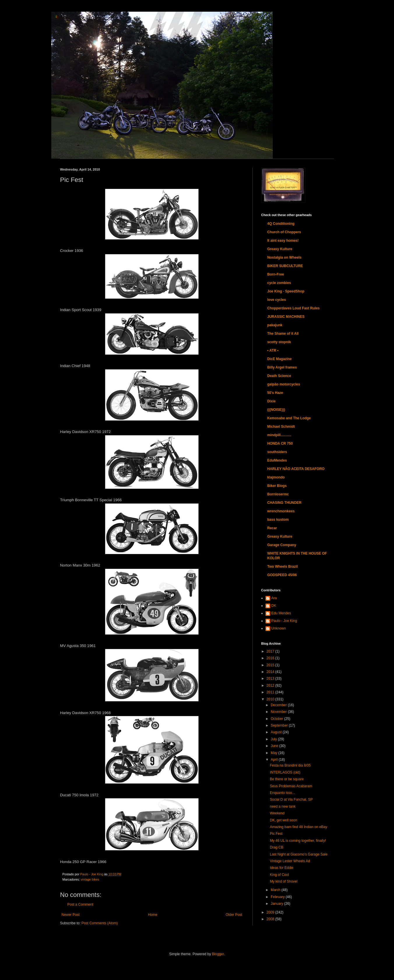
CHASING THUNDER (284, 503)
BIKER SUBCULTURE (285, 266)
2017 (271, 651)
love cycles (277, 300)
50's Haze (275, 393)
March (276, 890)
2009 (271, 912)
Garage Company (282, 545)
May (275, 753)
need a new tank (283, 807)
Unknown (279, 628)
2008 (271, 919)
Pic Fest (276, 834)
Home (153, 915)
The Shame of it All (283, 334)
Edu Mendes (281, 613)
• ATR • (273, 350)
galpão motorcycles (284, 384)
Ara (274, 598)
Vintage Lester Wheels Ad (290, 861)
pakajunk (275, 325)
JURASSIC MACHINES (286, 317)
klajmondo (276, 477)
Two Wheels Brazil (282, 567)
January (277, 904)
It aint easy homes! (283, 241)
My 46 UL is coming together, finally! (298, 841)
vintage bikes (90, 879)
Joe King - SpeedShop (286, 291)
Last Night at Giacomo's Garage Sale (299, 854)
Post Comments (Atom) (100, 923)
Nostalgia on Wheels (284, 257)
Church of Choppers (284, 232)
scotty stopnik (279, 342)
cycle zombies (279, 283)
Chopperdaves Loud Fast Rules (293, 308)
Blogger (218, 954)
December (279, 705)
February (278, 897)
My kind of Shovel (284, 881)
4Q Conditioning (281, 224)
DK (274, 606)
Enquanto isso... (282, 793)
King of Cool (279, 875)
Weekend (277, 813)
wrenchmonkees (281, 511)
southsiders (277, 452)
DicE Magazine (279, 359)
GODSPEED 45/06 (282, 575)
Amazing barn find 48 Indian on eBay (299, 827)
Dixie (271, 401)
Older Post (234, 915)
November (279, 712)
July (274, 739)
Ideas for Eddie (282, 868)
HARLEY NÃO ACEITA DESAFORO (296, 469)
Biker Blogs (277, 486)
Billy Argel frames (282, 367)
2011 (271, 692)
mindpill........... (279, 435)
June (275, 746)
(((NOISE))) (276, 410)
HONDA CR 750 (280, 443)
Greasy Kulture (280, 249)
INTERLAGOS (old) (285, 772)
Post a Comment (80, 904)
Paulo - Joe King (284, 621)
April (275, 760)
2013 (271, 679)
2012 (271, 686)
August (277, 732)
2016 (271, 658)
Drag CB (277, 847)
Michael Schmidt (281, 427)
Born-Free (276, 274)
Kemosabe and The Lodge (289, 418)
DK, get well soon (283, 820)
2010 (271, 699)
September (280, 725)
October (277, 719)
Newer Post (71, 915)
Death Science (279, 376)
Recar (272, 528)
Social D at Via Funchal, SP (291, 800)
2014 (271, 672)
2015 (271, 665)
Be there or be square (287, 779)
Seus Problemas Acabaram (291, 786)
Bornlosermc (278, 494)
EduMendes (277, 460)
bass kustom (278, 520)
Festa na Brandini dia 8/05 (290, 765)
